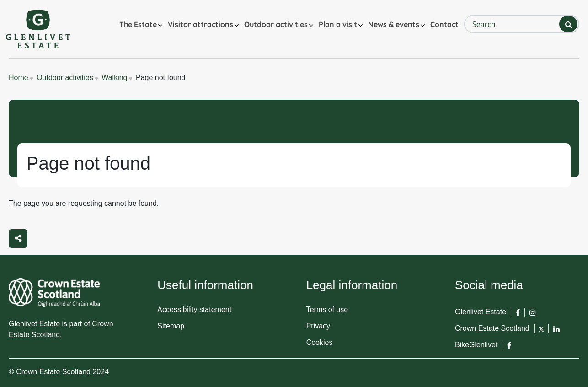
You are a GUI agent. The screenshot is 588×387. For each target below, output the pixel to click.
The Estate (138, 24)
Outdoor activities (276, 24)
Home (19, 78)
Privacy (318, 326)
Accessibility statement (194, 309)
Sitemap (171, 326)
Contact (444, 24)
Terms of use (327, 309)
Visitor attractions (200, 24)
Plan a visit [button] (338, 24)
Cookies (320, 342)
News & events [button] (394, 24)
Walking (114, 78)
